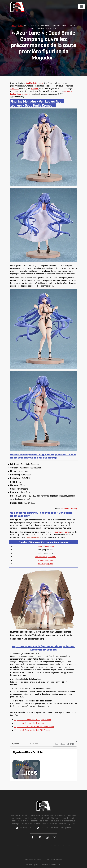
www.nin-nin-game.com (46, 557)
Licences (43, 846)
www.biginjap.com (46, 564)
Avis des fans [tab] (33, 744)
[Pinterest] (55, 837)
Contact (67, 846)
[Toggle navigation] (81, 6)
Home (14, 26)
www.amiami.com (46, 560)
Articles (21, 26)
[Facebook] (32, 837)
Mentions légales (32, 865)
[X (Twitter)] (40, 837)
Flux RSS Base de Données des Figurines (54, 828)
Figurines (31, 846)
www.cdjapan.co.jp (46, 546)
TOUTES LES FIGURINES (65, 744)
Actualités (55, 846)
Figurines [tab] (16, 744)
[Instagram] (47, 837)
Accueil (20, 846)
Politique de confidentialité (52, 865)
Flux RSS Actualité (24, 828)
